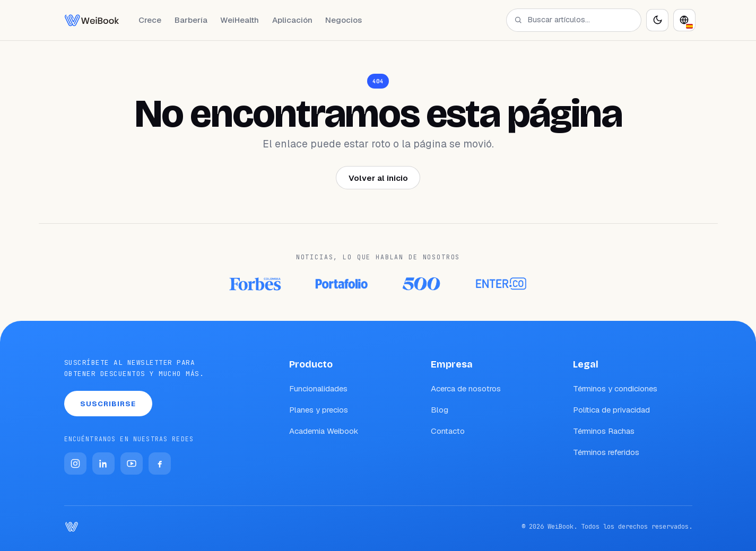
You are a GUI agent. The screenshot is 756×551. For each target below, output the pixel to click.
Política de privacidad (611, 410)
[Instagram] (75, 463)
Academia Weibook (324, 431)
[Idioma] (684, 20)
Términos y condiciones (615, 388)
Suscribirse (108, 404)
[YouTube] (132, 463)
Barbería (191, 20)
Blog (440, 410)
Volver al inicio (378, 178)
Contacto (448, 431)
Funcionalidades (318, 388)
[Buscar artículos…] (580, 20)
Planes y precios (319, 410)
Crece (150, 20)
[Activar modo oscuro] (657, 20)
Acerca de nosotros (466, 388)
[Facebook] (160, 463)
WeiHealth (240, 20)
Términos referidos (606, 452)
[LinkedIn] (103, 463)
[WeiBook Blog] (92, 20)
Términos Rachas (604, 431)
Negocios (344, 20)
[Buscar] (518, 20)
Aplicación (292, 20)
